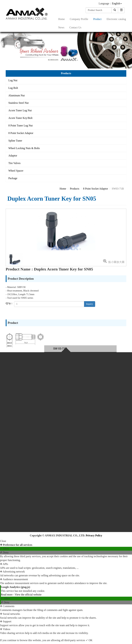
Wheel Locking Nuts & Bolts (24, 148)
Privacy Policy (94, 535)
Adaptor (13, 156)
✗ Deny (4, 552)
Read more (7, 595)
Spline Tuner (15, 141)
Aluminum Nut (16, 95)
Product (97, 19)
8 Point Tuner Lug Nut (21, 125)
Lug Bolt (13, 88)
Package (13, 178)
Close (3, 541)
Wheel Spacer (16, 171)
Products (75, 189)
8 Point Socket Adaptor (21, 133)
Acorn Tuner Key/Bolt (20, 118)
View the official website (28, 595)
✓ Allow (5, 549)
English (116, 3)
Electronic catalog (116, 19)
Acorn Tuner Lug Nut (20, 110)
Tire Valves (14, 163)
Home (62, 19)
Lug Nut (13, 80)
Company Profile (79, 19)
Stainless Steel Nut (19, 103)
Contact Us (75, 27)
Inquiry (90, 304)
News (61, 27)
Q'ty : (9, 303)
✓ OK (89, 640)
